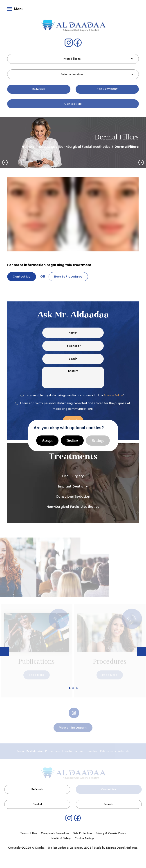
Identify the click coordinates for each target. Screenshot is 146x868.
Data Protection (82, 832)
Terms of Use (29, 832)
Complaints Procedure (55, 832)
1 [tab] (70, 687)
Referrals (39, 88)
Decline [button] (72, 439)
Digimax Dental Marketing (122, 846)
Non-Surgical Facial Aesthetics (85, 145)
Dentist (37, 803)
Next (141, 161)
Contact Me (73, 102)
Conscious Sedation (73, 495)
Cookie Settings (85, 837)
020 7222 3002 (107, 88)
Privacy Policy (113, 394)
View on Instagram (73, 726)
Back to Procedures (68, 275)
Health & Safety (61, 837)
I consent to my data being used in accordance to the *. (75, 394)
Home (27, 145)
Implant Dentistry (73, 485)
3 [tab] (77, 687)
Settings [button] (98, 439)
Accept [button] (47, 439)
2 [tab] (73, 687)
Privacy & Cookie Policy (111, 832)
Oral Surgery (73, 474)
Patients (109, 803)
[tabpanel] (37, 649)
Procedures (45, 145)
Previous (5, 161)
